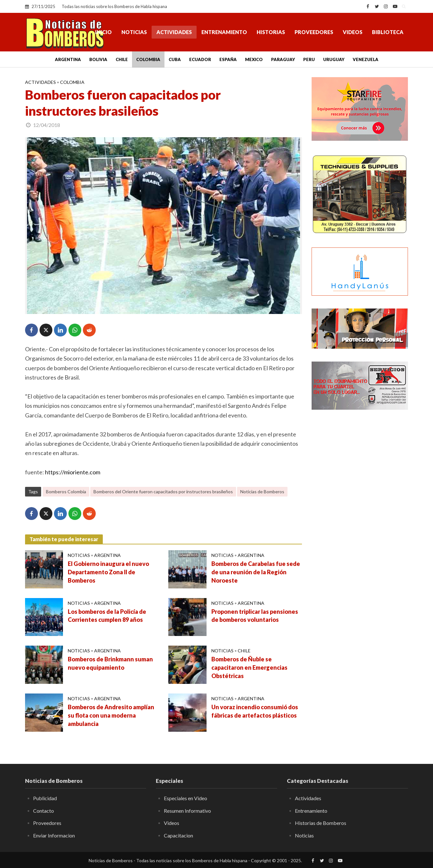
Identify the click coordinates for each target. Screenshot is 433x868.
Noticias (134, 32)
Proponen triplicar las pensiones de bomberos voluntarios (255, 616)
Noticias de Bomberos (262, 492)
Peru (309, 59)
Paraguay (283, 59)
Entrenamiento (224, 32)
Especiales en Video (186, 798)
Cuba (175, 59)
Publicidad (45, 798)
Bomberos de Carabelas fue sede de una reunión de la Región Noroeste (256, 572)
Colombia (148, 59)
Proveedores (314, 32)
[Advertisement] (360, 519)
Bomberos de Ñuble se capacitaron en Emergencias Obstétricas (249, 667)
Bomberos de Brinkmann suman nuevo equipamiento (110, 663)
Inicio (103, 32)
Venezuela (366, 59)
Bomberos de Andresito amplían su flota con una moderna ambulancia (111, 715)
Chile (122, 59)
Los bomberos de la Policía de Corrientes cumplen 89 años (107, 616)
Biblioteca (388, 32)
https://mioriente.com (73, 472)
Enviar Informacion (54, 835)
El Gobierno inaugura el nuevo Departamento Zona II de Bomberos (108, 572)
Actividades (174, 32)
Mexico (254, 59)
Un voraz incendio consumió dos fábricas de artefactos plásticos (255, 711)
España (228, 59)
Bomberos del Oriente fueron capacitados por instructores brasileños (163, 492)
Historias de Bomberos (321, 823)
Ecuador (200, 59)
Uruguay (334, 59)
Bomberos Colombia (66, 492)
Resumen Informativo (187, 811)
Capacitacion (178, 835)
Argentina (68, 59)
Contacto (44, 811)
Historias (271, 32)
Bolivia (98, 59)
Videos (353, 32)
